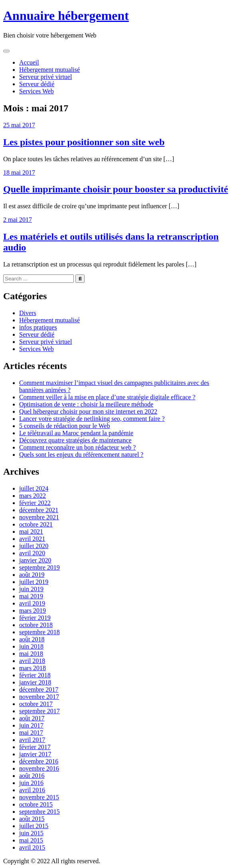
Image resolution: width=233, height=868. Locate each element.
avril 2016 (32, 790)
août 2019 (32, 575)
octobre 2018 (36, 625)
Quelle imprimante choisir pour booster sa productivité (116, 189)
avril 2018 (32, 661)
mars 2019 (33, 611)
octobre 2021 (36, 524)
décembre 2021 (39, 510)
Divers (28, 313)
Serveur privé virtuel (45, 77)
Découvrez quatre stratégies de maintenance (75, 440)
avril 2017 (32, 740)
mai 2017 (31, 733)
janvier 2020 (35, 560)
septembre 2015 (39, 812)
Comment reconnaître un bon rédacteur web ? (77, 447)
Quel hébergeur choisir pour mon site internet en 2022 (88, 411)
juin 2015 (31, 833)
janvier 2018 (35, 682)
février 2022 (35, 503)
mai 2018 (31, 654)
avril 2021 (32, 539)
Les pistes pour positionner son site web (84, 142)
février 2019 (35, 618)
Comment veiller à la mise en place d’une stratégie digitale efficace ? (107, 397)
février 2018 (35, 675)
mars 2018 (33, 668)
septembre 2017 (39, 711)
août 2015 (32, 819)
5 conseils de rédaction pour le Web (65, 426)
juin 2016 (31, 783)
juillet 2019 (34, 582)
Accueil (29, 62)
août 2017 (32, 718)
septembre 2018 (39, 632)
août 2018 (32, 639)
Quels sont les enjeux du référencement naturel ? (81, 455)
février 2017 (35, 747)
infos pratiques (38, 327)
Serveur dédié (37, 84)
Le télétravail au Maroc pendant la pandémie (76, 433)
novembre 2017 (39, 697)
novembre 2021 (39, 517)
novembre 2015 (39, 797)
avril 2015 (32, 847)
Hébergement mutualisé (49, 70)
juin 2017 (31, 725)
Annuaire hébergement (66, 16)
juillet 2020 (34, 546)
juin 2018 (31, 646)
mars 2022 (33, 496)
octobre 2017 (36, 704)
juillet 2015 (34, 826)
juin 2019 (31, 589)
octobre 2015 (36, 804)
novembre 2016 (39, 768)
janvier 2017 (35, 754)
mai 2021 (31, 532)
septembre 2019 (39, 567)
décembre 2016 (39, 761)
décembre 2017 (39, 689)
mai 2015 (31, 840)
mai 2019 (31, 596)
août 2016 (32, 776)
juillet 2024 (34, 488)
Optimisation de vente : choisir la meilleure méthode (86, 404)
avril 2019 (32, 603)
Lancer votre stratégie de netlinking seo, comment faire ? (92, 419)
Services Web (37, 91)
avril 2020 (32, 553)
